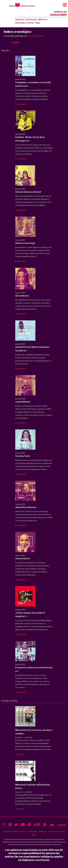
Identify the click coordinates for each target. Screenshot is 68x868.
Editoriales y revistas (25, 23)
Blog (38, 23)
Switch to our (58, 13)
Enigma (47, 839)
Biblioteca (43, 19)
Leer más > (19, 754)
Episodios (20, 19)
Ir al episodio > (21, 104)
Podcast (22, 832)
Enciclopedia (31, 19)
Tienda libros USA (10, 832)
